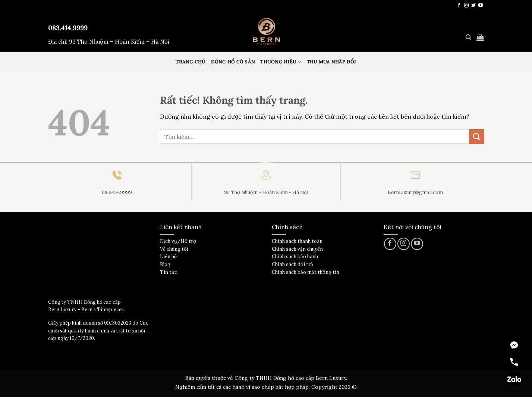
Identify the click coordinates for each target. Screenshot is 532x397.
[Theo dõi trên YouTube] (481, 6)
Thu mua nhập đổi (332, 62)
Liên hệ (168, 257)
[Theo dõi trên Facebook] (459, 6)
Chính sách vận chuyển (297, 249)
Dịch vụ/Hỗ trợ (178, 241)
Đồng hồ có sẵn (233, 62)
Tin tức (169, 272)
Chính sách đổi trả (292, 264)
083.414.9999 (68, 28)
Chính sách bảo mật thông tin (306, 272)
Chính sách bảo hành (295, 257)
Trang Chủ (191, 62)
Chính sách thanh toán (297, 241)
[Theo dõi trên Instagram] (466, 6)
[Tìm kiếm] (468, 37)
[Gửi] (476, 136)
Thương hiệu (281, 62)
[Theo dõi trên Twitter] (473, 6)
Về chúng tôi (174, 249)
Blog (165, 264)
